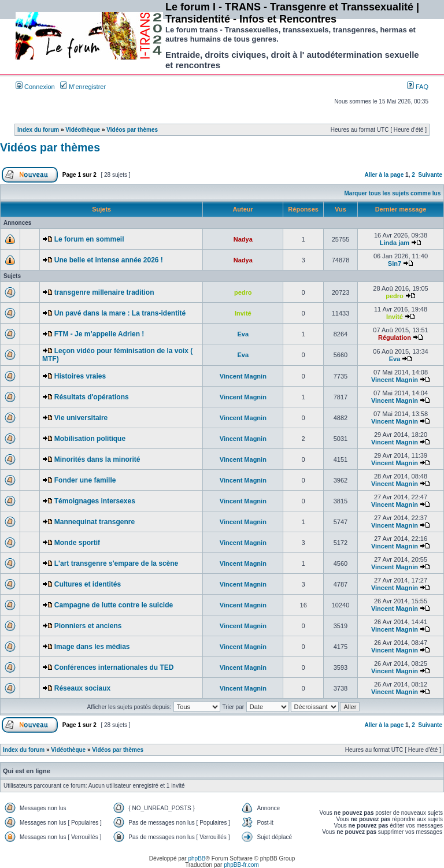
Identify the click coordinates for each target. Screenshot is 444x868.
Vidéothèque (83, 130)
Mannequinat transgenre (95, 522)
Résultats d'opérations (92, 397)
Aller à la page (384, 175)
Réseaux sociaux (82, 688)
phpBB (197, 858)
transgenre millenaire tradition (104, 292)
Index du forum (38, 130)
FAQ (418, 87)
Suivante (430, 175)
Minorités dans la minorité (97, 459)
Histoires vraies (80, 376)
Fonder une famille (85, 480)
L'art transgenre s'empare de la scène (116, 563)
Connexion (35, 87)
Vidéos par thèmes (132, 130)
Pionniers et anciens (88, 626)
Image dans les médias (92, 647)
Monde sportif (77, 543)
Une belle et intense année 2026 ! (109, 260)
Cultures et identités (88, 584)
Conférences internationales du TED (114, 667)
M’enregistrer (83, 87)
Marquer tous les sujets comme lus (393, 193)
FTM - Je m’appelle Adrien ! (99, 334)
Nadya (243, 239)
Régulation (395, 337)
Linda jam (395, 243)
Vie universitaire (81, 418)
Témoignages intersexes (95, 501)
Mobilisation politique (90, 439)
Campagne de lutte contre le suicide (114, 605)
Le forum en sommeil (89, 239)
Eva (243, 334)
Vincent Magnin (243, 376)
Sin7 (395, 264)
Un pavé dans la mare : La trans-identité (120, 313)
